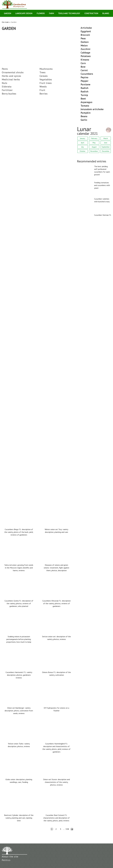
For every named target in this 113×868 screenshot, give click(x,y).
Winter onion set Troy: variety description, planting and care (56, 531)
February (94, 138)
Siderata (7, 87)
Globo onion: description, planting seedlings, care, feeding (19, 781)
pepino (84, 77)
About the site (10, 857)
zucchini (85, 49)
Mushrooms (46, 69)
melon (84, 46)
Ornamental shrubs (13, 72)
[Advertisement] (38, 48)
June (106, 143)
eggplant (86, 31)
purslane (85, 84)
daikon (85, 42)
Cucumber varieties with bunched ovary (102, 200)
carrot (84, 70)
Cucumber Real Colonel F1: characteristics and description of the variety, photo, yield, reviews (56, 818)
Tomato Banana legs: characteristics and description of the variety (32, 424)
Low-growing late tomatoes (15, 100)
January (83, 138)
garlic (84, 120)
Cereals (44, 76)
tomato (85, 106)
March (106, 138)
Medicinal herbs (11, 80)
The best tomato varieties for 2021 (18, 302)
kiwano (85, 60)
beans (84, 116)
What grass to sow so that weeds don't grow (22, 140)
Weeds (43, 87)
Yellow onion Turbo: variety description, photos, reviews (19, 745)
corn (83, 63)
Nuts (5, 83)
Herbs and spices (11, 76)
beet (83, 99)
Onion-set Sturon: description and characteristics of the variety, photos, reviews (56, 782)
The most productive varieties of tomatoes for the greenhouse (30, 383)
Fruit (42, 90)
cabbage (85, 53)
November (94, 151)
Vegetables (46, 80)
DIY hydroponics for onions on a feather (56, 709)
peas (83, 38)
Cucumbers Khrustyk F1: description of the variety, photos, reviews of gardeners (56, 603)
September (106, 147)
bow (83, 67)
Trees (43, 72)
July (83, 147)
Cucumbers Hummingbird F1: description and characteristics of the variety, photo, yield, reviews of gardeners (56, 748)
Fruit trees (46, 83)
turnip (84, 95)
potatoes (86, 56)
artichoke (86, 28)
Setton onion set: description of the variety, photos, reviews (56, 638)
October (83, 151)
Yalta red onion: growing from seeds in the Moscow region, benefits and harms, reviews (19, 568)
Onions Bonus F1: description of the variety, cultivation (56, 674)
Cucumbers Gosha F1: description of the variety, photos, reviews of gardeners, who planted (19, 603)
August (94, 147)
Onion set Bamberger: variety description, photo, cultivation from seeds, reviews (19, 711)
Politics (6, 860)
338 (67, 829)
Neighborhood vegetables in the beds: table (22, 343)
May (94, 143)
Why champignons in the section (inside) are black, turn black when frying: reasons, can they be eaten (35, 466)
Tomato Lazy (8, 221)
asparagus (86, 102)
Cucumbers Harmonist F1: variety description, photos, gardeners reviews (19, 675)
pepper (84, 81)
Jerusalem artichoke (92, 109)
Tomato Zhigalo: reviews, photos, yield (19, 262)
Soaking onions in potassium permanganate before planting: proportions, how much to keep (19, 639)
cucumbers (87, 74)
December (106, 151)
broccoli (85, 35)
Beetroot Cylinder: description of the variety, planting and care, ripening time (19, 818)
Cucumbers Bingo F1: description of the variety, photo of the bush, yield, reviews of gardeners (19, 532)
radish (84, 88)
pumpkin (86, 113)
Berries (44, 94)
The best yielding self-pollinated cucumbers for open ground (102, 170)
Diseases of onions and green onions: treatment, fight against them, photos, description (56, 568)
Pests (5, 69)
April (83, 143)
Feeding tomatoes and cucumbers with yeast (102, 185)
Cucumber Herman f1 (103, 215)
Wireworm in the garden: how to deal (19, 181)
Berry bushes (9, 94)
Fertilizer (7, 90)
